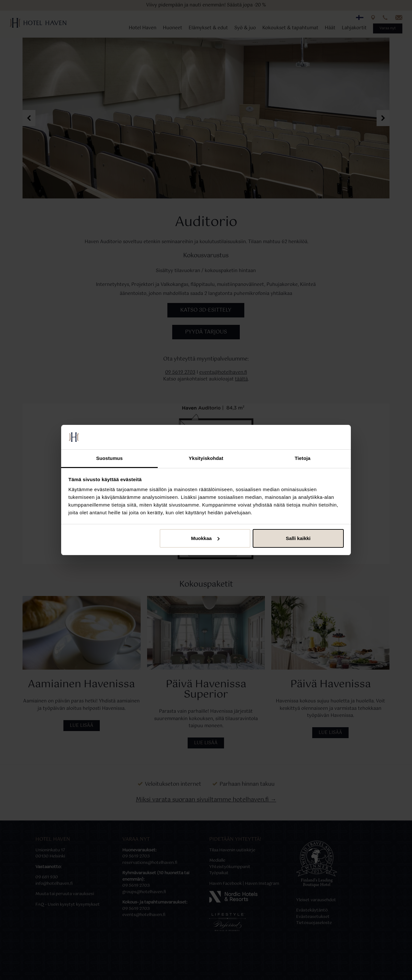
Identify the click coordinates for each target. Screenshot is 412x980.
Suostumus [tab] (110, 458)
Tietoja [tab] (303, 458)
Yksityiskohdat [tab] (206, 458)
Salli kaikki (298, 538)
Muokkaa (205, 538)
